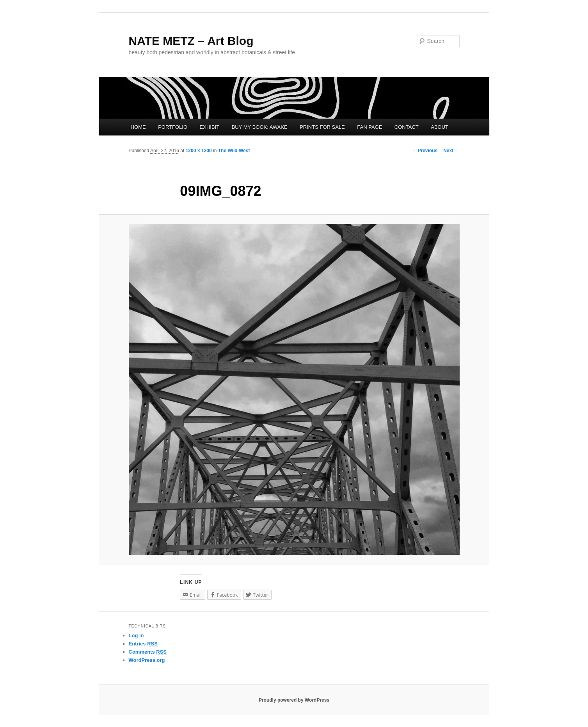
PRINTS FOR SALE (322, 127)
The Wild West (234, 151)
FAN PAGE (369, 127)
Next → (451, 151)
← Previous (425, 151)
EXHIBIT (210, 127)
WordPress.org (147, 660)
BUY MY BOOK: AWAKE (260, 127)
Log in (136, 635)
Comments (148, 652)
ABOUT (440, 127)
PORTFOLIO (173, 127)
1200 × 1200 (199, 151)
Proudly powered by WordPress (294, 700)
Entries (143, 644)
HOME (138, 127)
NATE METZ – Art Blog (191, 41)
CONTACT (407, 127)
